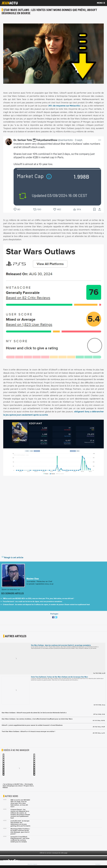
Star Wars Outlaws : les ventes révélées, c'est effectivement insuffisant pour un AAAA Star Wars (37, 720)
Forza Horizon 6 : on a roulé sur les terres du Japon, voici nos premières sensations (32, 603)
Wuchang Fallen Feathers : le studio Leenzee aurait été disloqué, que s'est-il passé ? (20, 832)
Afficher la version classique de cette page (53, 854)
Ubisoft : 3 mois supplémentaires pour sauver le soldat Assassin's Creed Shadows (32, 726)
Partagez (54, 615)
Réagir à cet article (13, 559)
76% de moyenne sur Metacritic (64, 106)
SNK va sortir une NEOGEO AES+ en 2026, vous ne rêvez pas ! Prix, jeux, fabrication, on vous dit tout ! (38, 600)
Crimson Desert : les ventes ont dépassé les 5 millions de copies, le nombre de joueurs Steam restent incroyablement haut (46, 606)
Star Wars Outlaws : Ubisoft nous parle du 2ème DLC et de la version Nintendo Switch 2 (34, 714)
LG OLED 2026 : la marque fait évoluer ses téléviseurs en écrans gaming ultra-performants (20, 824)
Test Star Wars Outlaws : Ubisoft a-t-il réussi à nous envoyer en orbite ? (28, 733)
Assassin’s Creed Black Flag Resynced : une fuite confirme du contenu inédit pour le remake (20, 840)
